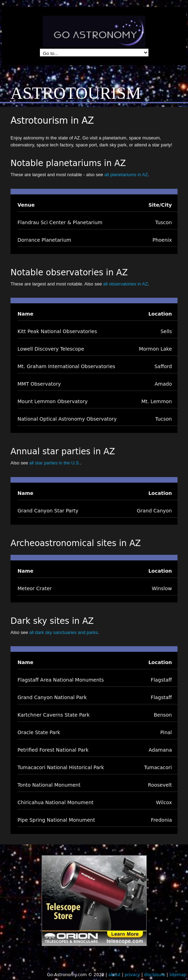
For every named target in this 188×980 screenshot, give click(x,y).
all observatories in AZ (126, 284)
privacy (132, 975)
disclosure (155, 975)
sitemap (178, 975)
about (115, 975)
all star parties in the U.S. (54, 463)
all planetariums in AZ (126, 175)
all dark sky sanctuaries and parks (63, 632)
